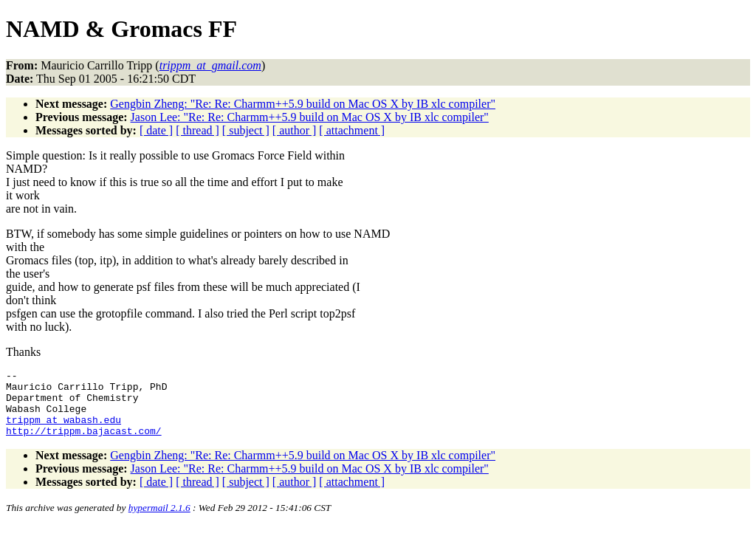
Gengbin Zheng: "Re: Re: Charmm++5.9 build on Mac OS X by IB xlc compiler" (303, 104)
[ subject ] (246, 130)
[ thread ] (197, 130)
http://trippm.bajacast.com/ (84, 444)
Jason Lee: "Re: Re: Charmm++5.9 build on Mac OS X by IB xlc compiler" (310, 117)
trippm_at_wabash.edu (63, 430)
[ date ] (156, 130)
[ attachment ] (352, 130)
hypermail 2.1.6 (159, 521)
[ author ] (295, 130)
